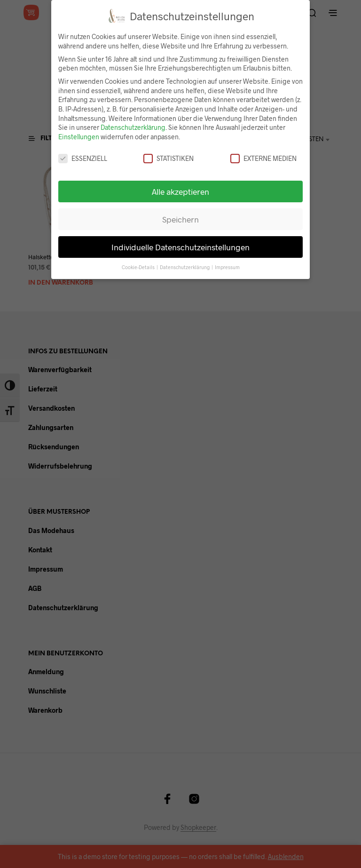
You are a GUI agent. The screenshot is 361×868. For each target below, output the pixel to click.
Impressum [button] (227, 267)
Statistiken (169, 158)
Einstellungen (79, 137)
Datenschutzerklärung (133, 127)
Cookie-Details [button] (139, 267)
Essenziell (83, 158)
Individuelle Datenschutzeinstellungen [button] (180, 247)
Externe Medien (263, 158)
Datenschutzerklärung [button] (185, 267)
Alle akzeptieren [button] (180, 191)
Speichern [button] (180, 219)
